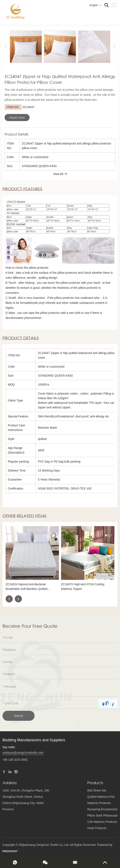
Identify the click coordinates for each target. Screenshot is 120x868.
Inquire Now (17, 118)
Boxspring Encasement (102, 809)
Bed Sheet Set (97, 790)
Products (95, 783)
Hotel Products (97, 828)
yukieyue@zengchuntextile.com (23, 753)
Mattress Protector (99, 803)
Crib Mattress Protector (102, 822)
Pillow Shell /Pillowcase (102, 816)
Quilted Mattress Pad (101, 797)
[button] (9, 599)
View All (60, 174)
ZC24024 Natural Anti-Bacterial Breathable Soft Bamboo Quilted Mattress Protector (27, 587)
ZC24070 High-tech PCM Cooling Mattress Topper (83, 587)
